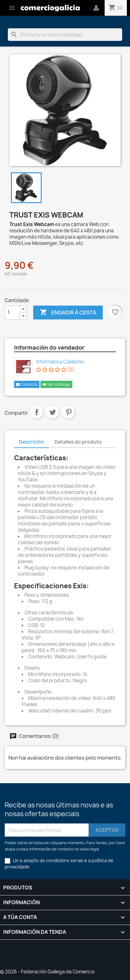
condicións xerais (65, 860)
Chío (53, 412)
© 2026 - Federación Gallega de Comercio (47, 972)
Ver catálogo (56, 384)
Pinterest (69, 412)
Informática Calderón (60, 362)
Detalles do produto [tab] (78, 442)
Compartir (37, 412)
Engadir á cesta (68, 313)
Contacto (27, 384)
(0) (55, 370)
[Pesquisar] (65, 35)
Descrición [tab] (31, 442)
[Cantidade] (12, 313)
